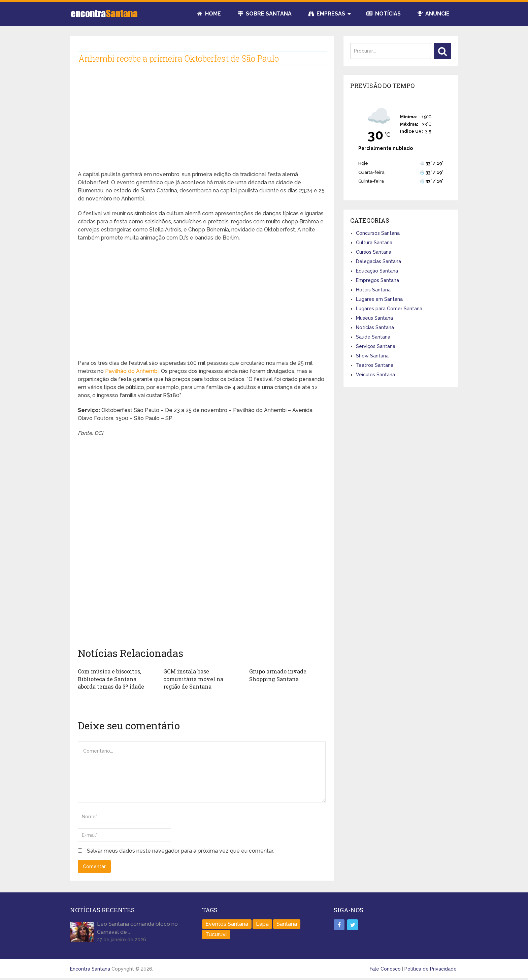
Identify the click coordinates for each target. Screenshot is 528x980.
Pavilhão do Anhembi (132, 371)
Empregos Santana (377, 280)
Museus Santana (374, 318)
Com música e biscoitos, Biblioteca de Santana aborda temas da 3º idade (111, 679)
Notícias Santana (375, 327)
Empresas (327, 14)
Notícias (384, 14)
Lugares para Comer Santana (389, 309)
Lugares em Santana (379, 299)
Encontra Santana (90, 969)
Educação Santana (377, 271)
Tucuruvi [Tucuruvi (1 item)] (216, 934)
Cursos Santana (374, 252)
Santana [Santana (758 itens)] (287, 924)
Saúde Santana (373, 337)
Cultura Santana (374, 243)
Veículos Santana (375, 375)
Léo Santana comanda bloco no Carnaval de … (137, 928)
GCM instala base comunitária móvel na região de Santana (193, 679)
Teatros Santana (375, 365)
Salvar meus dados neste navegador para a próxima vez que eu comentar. (180, 851)
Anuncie (434, 14)
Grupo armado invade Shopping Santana (278, 675)
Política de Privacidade (431, 969)
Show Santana (372, 356)
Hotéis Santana (373, 290)
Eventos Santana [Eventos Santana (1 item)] (227, 924)
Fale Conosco (385, 969)
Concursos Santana (378, 233)
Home (209, 14)
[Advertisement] (202, 123)
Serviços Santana (376, 346)
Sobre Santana (265, 14)
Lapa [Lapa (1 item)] (262, 924)
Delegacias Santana (378, 261)
